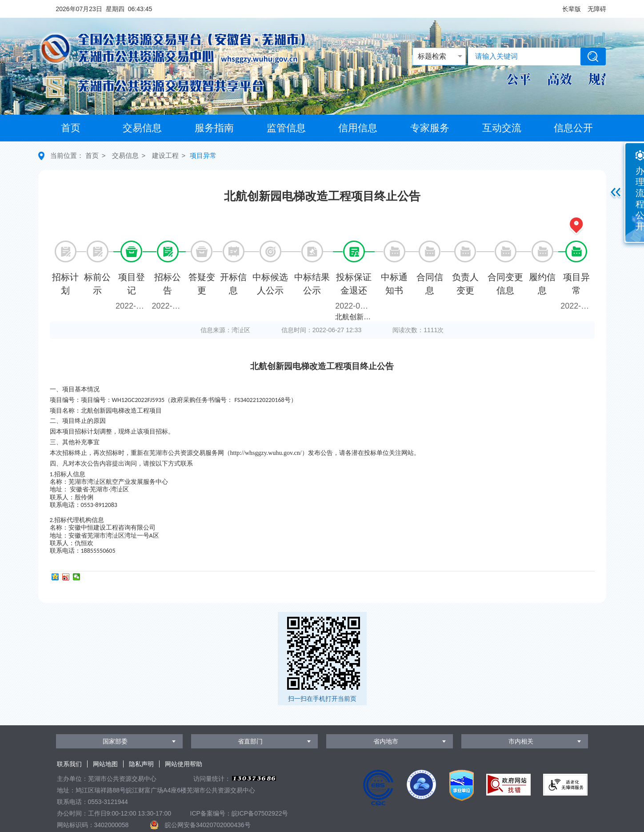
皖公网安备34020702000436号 (208, 825)
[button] (572, 9)
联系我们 (69, 764)
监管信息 (286, 128)
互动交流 (502, 128)
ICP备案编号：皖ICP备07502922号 (239, 813)
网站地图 (105, 764)
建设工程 (165, 155)
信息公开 (573, 128)
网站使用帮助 (184, 764)
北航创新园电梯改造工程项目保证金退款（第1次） (355, 317)
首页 (71, 128)
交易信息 (142, 128)
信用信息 (358, 128)
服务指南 (214, 128)
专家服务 (430, 128)
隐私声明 (141, 764)
